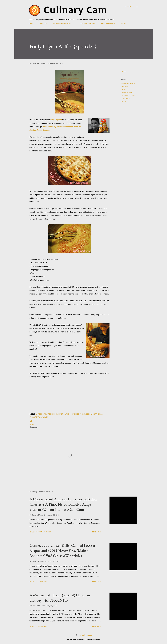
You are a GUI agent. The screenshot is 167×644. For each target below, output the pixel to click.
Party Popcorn (56, 120)
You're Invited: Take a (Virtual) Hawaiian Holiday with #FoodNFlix (60, 598)
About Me (43, 23)
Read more (97, 532)
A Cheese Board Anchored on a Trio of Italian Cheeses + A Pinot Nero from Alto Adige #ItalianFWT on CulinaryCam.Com (63, 504)
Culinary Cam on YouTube (62, 23)
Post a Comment (44, 532)
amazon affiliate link (128, 83)
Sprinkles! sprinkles (128, 95)
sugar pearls (125, 98)
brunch (124, 89)
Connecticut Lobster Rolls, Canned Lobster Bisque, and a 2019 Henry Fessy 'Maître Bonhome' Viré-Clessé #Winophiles (62, 551)
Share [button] (124, 71)
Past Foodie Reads (108, 23)
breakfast (125, 86)
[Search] (128, 7)
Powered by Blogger (84, 635)
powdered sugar (127, 92)
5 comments (42, 582)
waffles (124, 101)
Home (31, 23)
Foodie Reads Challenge (86, 23)
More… (124, 23)
